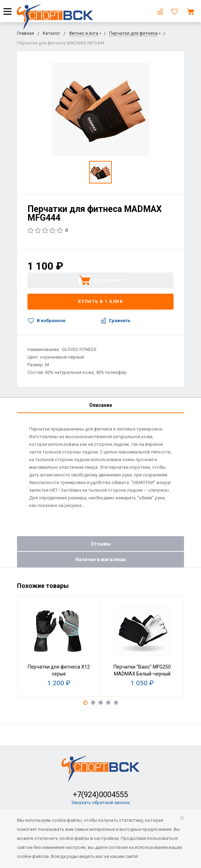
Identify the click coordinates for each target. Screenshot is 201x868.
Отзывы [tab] (101, 544)
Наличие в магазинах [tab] (101, 559)
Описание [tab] (101, 405)
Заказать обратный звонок (100, 803)
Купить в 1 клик (101, 302)
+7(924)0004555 (100, 795)
